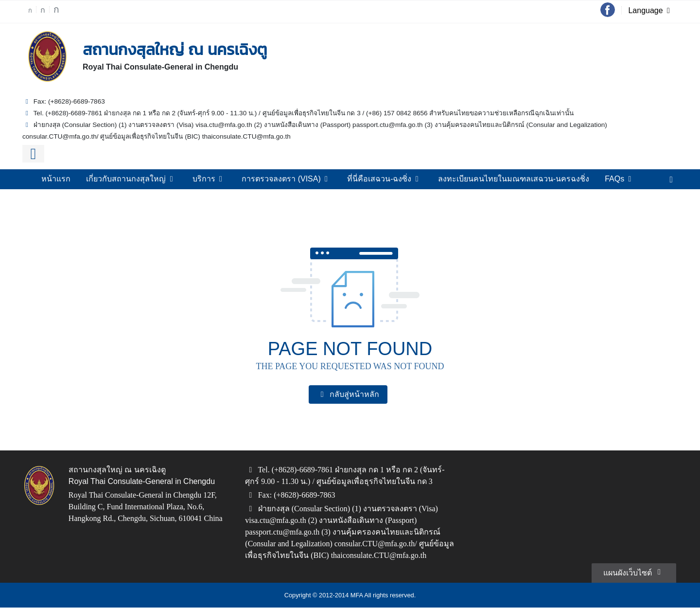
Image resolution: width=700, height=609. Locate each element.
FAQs (606, 179)
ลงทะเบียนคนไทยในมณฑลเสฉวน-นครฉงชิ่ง (507, 179)
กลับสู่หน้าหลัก (348, 394)
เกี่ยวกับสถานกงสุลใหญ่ (143, 179)
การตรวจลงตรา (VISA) (292, 179)
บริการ (219, 179)
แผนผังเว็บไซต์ (635, 573)
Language (651, 11)
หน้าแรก (70, 179)
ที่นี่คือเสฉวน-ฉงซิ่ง (386, 179)
